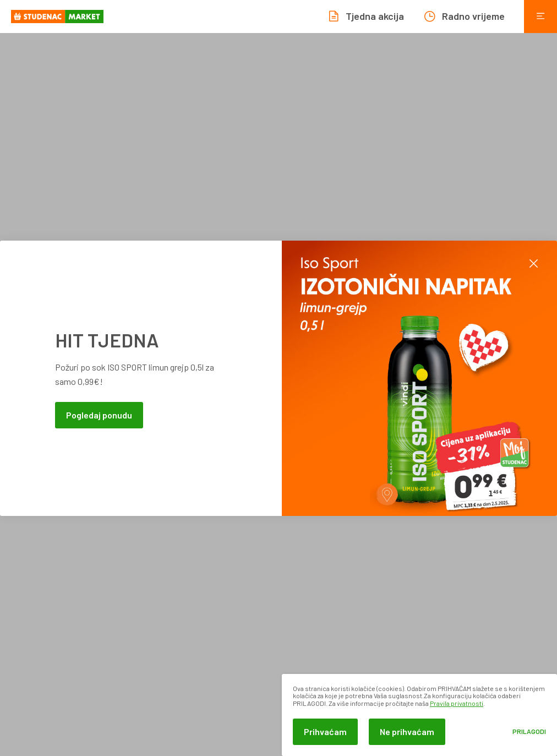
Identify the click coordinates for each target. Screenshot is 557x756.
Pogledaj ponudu (99, 415)
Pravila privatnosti (457, 703)
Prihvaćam (325, 731)
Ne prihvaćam (407, 731)
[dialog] (419, 715)
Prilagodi (529, 731)
